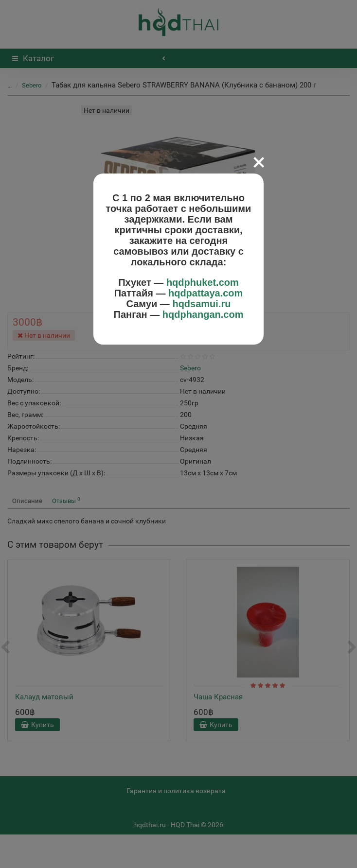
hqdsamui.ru (201, 304)
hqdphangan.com (203, 314)
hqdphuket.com (203, 282)
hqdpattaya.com (205, 293)
